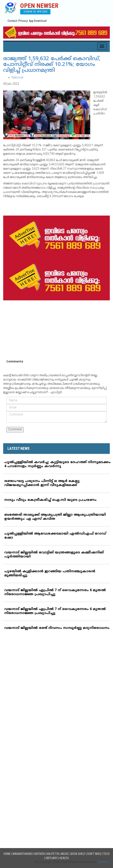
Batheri (40, 854)
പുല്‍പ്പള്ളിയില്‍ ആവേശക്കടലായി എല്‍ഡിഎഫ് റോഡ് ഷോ (55, 536)
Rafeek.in (104, 862)
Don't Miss (94, 854)
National (17, 78)
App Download (38, 21)
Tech (106, 854)
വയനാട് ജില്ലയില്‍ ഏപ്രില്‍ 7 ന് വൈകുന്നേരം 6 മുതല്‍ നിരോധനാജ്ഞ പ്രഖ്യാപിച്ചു (55, 592)
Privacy (23, 21)
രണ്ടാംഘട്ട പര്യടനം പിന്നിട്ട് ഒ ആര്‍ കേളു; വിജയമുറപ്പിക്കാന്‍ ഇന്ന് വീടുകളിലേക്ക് (42, 483)
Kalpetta (53, 854)
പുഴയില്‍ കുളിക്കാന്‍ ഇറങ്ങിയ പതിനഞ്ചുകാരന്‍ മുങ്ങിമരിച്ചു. (50, 573)
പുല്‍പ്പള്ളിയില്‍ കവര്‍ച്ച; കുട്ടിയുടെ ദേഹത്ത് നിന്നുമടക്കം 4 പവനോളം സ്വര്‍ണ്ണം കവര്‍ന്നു (57, 464)
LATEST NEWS (19, 448)
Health (64, 858)
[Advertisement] (56, 330)
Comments (15, 362)
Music (65, 854)
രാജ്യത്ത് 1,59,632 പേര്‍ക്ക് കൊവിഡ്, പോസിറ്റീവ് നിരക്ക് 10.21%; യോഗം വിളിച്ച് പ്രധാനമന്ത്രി (52, 65)
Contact (12, 21)
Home (7, 854)
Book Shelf (78, 854)
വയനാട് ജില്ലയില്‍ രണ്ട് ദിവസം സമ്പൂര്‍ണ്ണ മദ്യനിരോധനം (57, 628)
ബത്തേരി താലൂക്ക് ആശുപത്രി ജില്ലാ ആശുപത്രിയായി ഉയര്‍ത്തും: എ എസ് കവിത (55, 517)
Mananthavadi (23, 854)
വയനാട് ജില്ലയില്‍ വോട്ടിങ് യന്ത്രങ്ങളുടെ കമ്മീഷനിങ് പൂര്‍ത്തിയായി (54, 555)
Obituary (52, 858)
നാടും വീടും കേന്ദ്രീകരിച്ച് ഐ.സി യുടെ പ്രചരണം (50, 500)
